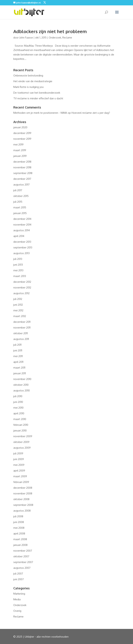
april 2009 (19, 471)
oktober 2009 (21, 442)
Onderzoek (55, 38)
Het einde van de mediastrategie (33, 81)
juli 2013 (18, 259)
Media (17, 599)
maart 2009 (20, 476)
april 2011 (18, 362)
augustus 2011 (21, 339)
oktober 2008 (21, 499)
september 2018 (23, 173)
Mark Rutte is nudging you (28, 87)
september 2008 (23, 505)
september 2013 (23, 247)
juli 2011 (17, 345)
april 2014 (19, 236)
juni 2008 (19, 522)
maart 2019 (20, 150)
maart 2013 (20, 276)
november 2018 (22, 167)
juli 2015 (18, 202)
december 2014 (22, 219)
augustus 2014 (22, 230)
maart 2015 (20, 207)
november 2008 (23, 493)
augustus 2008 (22, 511)
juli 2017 (18, 190)
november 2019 (22, 139)
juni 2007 (19, 579)
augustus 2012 (21, 293)
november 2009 (23, 436)
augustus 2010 (22, 390)
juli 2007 (18, 574)
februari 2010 (21, 425)
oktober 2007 (21, 556)
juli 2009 (18, 453)
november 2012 (22, 288)
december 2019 (22, 133)
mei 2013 (18, 270)
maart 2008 (20, 539)
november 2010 (22, 379)
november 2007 (23, 551)
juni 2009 (19, 459)
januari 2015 (20, 213)
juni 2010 (18, 402)
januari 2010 (20, 431)
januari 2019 (20, 156)
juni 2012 (18, 305)
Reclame (67, 38)
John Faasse (26, 38)
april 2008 (19, 533)
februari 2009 (21, 482)
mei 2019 (18, 144)
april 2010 (19, 413)
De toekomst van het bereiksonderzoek (37, 93)
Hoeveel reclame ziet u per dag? (91, 113)
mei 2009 (19, 465)
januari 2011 (20, 373)
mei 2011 (18, 356)
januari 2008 (20, 545)
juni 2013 (18, 265)
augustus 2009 (22, 448)
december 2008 (23, 488)
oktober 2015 (21, 196)
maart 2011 (19, 368)
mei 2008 (19, 528)
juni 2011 (18, 350)
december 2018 (22, 162)
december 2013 (22, 242)
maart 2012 (20, 316)
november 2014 (22, 225)
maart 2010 (20, 419)
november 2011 (22, 328)
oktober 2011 (21, 333)
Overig (17, 611)
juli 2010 (18, 396)
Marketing (19, 594)
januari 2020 (20, 127)
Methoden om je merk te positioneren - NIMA (40, 113)
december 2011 (22, 322)
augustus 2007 (22, 568)
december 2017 (22, 179)
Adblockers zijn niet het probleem (50, 31)
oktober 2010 (21, 385)
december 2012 (22, 282)
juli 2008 (18, 516)
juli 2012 (18, 299)
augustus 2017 (21, 185)
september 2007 (23, 562)
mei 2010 (18, 408)
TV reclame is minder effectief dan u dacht (38, 98)
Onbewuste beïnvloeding (28, 75)
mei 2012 (18, 310)
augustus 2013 (21, 253)
